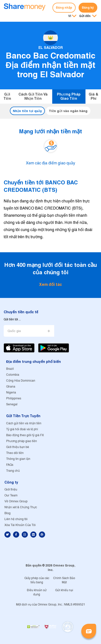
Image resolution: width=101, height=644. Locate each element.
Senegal (12, 404)
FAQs (10, 465)
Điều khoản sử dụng (37, 592)
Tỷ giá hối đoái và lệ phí (22, 429)
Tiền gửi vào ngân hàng (68, 111)
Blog (8, 513)
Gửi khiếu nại (64, 590)
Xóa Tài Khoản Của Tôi (20, 525)
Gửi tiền (7, 96)
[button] (88, 16)
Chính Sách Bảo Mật (64, 580)
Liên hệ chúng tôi (16, 519)
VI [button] (70, 16)
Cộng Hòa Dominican (21, 381)
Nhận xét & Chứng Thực (21, 507)
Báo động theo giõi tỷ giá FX (25, 435)
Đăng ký (88, 8)
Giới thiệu (11, 490)
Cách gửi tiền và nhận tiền (33, 96)
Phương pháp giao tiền (69, 96)
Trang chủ (13, 471)
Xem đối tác (50, 284)
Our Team (11, 496)
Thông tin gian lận (18, 459)
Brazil (10, 369)
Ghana (11, 387)
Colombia (13, 375)
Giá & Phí (93, 96)
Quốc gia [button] (14, 331)
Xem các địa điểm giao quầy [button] (51, 163)
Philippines (14, 399)
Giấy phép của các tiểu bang (37, 580)
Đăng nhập (64, 8)
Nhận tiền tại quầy (27, 111)
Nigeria (11, 393)
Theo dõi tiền (15, 453)
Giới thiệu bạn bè (18, 447)
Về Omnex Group (16, 501)
